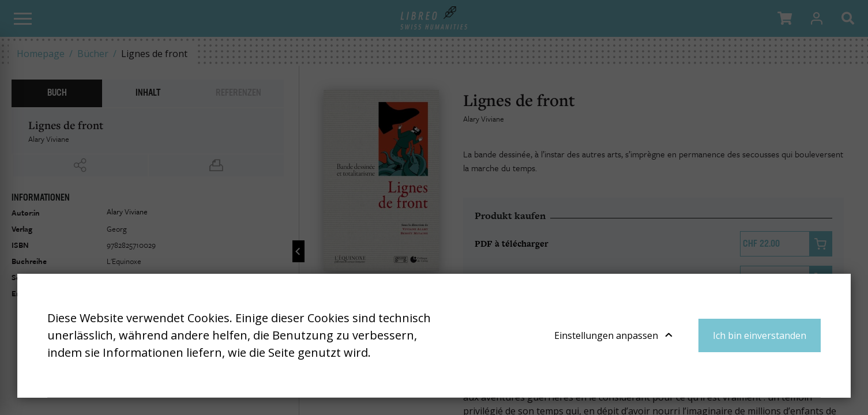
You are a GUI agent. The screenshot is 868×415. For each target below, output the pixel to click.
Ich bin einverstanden (760, 335)
